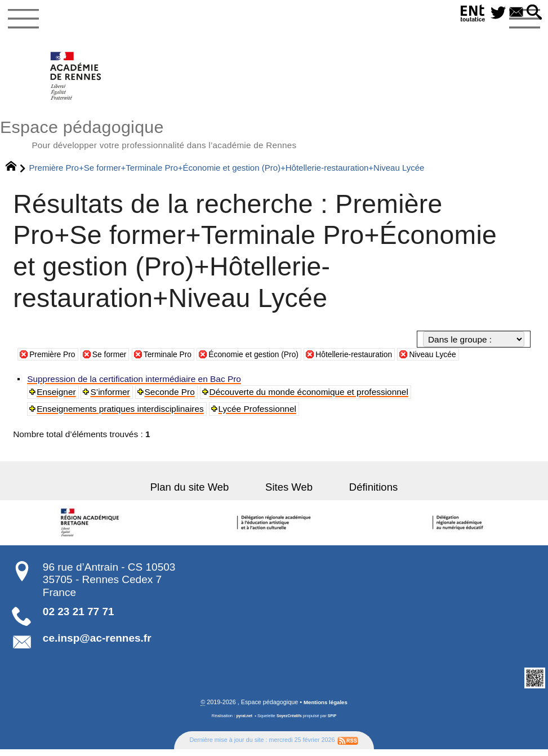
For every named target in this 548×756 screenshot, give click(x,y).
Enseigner (57, 397)
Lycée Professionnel (259, 414)
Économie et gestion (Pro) (274, 360)
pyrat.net (242, 722)
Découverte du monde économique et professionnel (311, 397)
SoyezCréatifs (289, 722)
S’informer (112, 397)
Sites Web (289, 493)
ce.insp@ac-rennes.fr (97, 644)
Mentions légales (325, 708)
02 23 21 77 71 (79, 617)
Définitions (360, 493)
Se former (117, 360)
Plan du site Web (202, 493)
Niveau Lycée (469, 360)
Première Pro (55, 360)
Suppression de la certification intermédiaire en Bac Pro (135, 384)
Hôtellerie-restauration (384, 360)
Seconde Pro (171, 397)
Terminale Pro (179, 360)
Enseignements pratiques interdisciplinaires (121, 414)
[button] (533, 13)
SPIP (334, 722)
